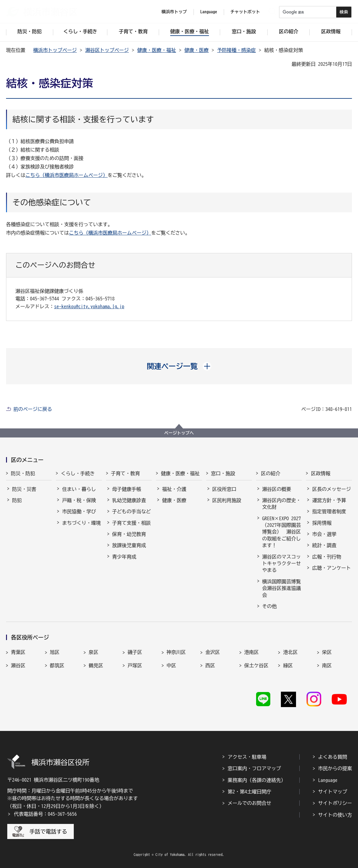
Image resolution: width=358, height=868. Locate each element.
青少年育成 (124, 557)
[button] (179, 366)
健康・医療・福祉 (157, 50)
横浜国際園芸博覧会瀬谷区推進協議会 (282, 588)
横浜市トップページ (55, 50)
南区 (327, 665)
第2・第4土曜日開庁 (249, 792)
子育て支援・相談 (132, 523)
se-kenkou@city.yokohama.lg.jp (89, 306)
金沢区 (213, 652)
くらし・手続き (78, 473)
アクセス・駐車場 (247, 757)
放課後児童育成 (129, 545)
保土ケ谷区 (256, 665)
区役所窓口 (224, 489)
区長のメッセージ (331, 489)
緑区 (288, 665)
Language (328, 780)
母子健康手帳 (127, 489)
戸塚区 (135, 665)
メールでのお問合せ (249, 803)
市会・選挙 (324, 534)
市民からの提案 (335, 768)
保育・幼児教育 (129, 534)
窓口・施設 (223, 473)
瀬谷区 (18, 665)
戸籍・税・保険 (79, 500)
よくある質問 (333, 757)
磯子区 (135, 652)
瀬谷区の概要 (277, 489)
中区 (171, 665)
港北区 (290, 652)
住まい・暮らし (79, 489)
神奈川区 (176, 652)
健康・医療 (197, 50)
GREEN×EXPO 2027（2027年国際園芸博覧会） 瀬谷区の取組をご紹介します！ (282, 532)
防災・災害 (24, 489)
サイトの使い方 (335, 815)
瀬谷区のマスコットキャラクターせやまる (282, 564)
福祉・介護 (174, 489)
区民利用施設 (227, 500)
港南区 (252, 652)
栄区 (327, 652)
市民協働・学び (79, 511)
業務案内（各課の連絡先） (257, 780)
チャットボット (245, 12)
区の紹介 (271, 473)
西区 (210, 665)
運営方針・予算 (329, 500)
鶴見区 (96, 665)
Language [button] (209, 12)
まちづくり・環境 (81, 523)
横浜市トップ (174, 12)
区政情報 (321, 473)
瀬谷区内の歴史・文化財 (282, 504)
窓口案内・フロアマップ (254, 768)
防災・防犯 (23, 473)
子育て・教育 (125, 473)
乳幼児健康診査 (129, 500)
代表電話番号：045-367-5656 (45, 814)
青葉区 (18, 652)
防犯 (17, 500)
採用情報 (322, 523)
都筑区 (57, 665)
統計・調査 (324, 545)
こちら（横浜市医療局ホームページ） (67, 175)
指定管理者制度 (329, 511)
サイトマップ (333, 792)
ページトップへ (179, 433)
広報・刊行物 (327, 557)
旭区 (55, 652)
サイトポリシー (335, 803)
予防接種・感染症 (236, 50)
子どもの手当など (132, 511)
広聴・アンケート (331, 568)
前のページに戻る (33, 409)
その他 (269, 606)
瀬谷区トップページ (107, 50)
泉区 (93, 652)
